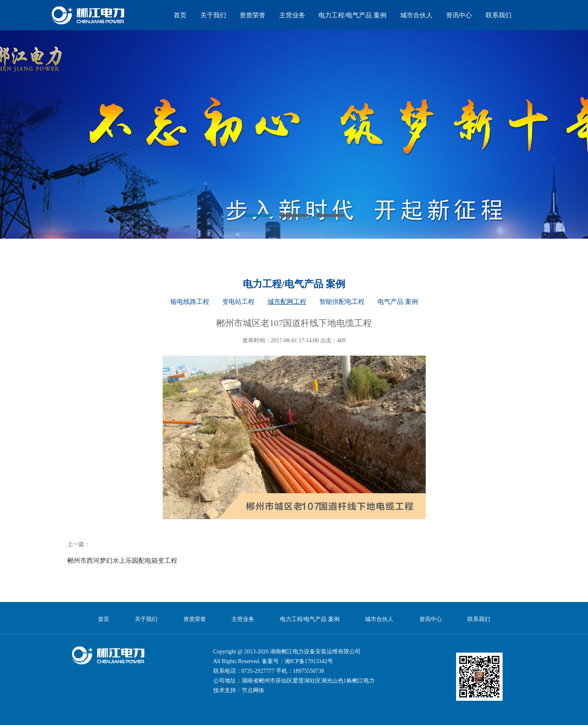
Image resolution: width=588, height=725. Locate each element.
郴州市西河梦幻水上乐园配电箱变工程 (122, 561)
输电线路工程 (190, 302)
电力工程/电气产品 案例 (352, 15)
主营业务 (292, 15)
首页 (180, 15)
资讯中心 (459, 15)
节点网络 (253, 690)
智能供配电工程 (342, 302)
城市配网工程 (287, 302)
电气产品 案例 (398, 302)
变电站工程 (238, 302)
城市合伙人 (416, 15)
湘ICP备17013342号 (309, 661)
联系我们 (499, 15)
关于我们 (213, 15)
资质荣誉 (253, 15)
